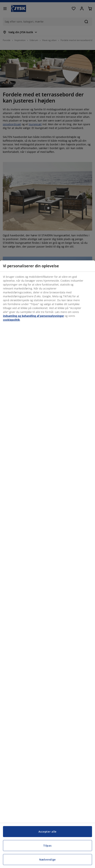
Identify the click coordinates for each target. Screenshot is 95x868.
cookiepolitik (11, 320)
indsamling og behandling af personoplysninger (33, 316)
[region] (47, 564)
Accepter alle (47, 832)
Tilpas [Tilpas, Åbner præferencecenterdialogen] (47, 846)
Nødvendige (47, 860)
